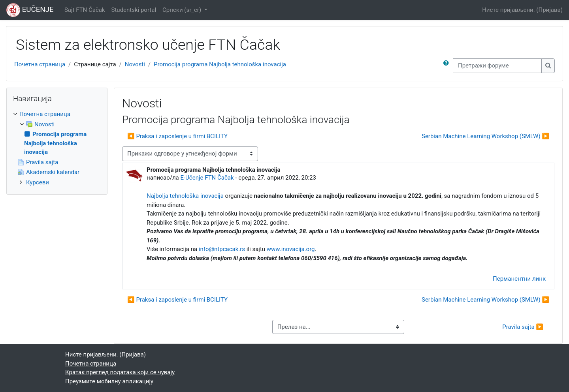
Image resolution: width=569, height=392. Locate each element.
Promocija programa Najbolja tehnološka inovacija (220, 64)
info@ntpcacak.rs (223, 249)
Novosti (135, 64)
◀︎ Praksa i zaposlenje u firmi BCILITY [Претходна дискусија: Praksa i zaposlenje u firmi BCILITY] (177, 136)
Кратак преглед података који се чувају (120, 372)
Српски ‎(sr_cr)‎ (183, 10)
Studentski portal (134, 10)
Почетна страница (40, 64)
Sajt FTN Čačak (85, 10)
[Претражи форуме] (497, 66)
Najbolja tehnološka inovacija (185, 196)
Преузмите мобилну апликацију (109, 381)
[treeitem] (57, 148)
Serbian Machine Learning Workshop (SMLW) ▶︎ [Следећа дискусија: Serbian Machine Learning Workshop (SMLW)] (485, 136)
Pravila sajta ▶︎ (523, 327)
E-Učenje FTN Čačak (207, 178)
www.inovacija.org (291, 249)
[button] (448, 66)
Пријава (550, 10)
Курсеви (38, 182)
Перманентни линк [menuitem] (519, 279)
